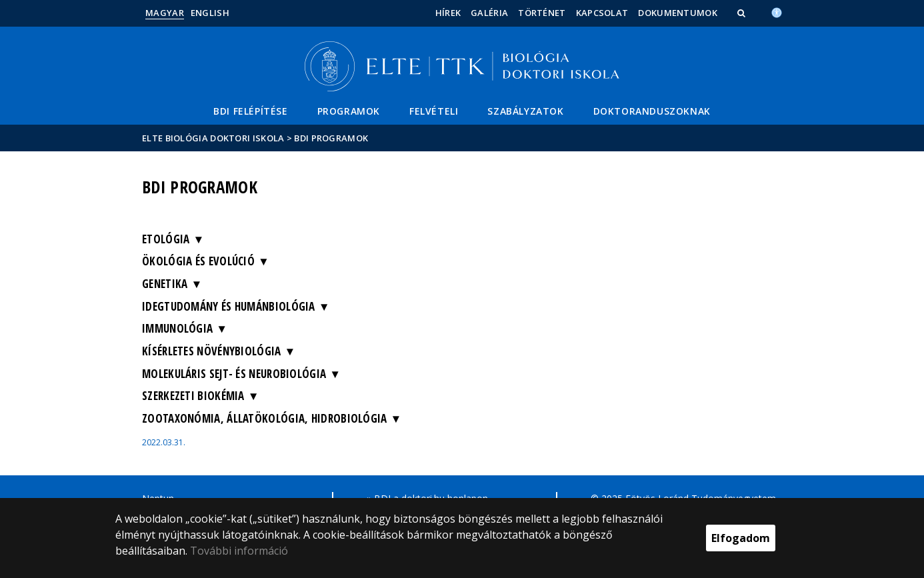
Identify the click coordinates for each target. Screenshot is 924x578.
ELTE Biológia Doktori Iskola (213, 138)
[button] (743, 13)
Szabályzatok (525, 111)
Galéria (489, 13)
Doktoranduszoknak (652, 111)
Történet (542, 13)
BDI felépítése (250, 111)
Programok (349, 111)
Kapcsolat (602, 13)
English (210, 13)
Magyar (165, 13)
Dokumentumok (678, 13)
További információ (239, 551)
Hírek (448, 13)
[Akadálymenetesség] (777, 11)
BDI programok (331, 138)
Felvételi (434, 111)
